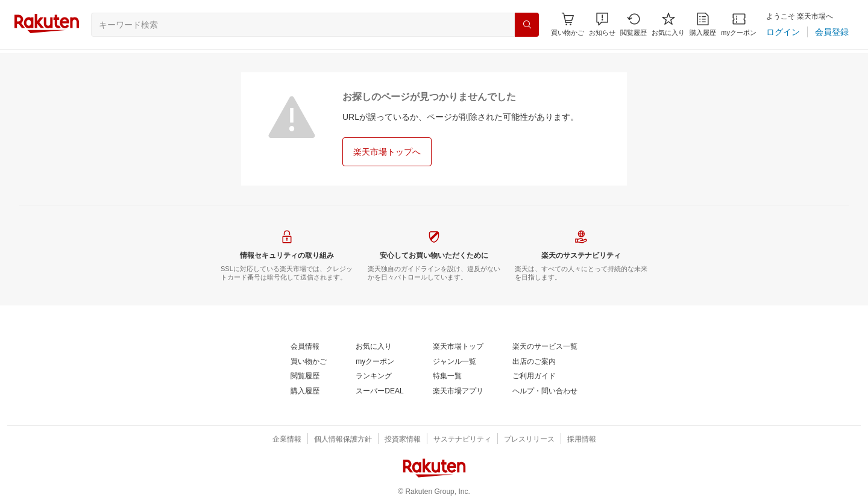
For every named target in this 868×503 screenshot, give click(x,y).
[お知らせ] (602, 24)
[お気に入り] (668, 24)
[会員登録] (832, 32)
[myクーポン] (739, 24)
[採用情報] (582, 440)
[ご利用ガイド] (534, 376)
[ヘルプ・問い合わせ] (545, 392)
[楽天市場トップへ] (387, 152)
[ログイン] (783, 32)
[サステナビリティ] (462, 440)
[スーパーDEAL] (379, 392)
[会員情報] (305, 347)
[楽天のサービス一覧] (545, 347)
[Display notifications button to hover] (568, 24)
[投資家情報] (403, 440)
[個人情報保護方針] (343, 440)
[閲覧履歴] (634, 24)
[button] (602, 24)
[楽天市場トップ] (458, 347)
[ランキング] (374, 376)
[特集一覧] (447, 376)
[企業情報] (287, 440)
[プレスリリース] (529, 440)
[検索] (527, 25)
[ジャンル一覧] (454, 362)
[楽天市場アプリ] (458, 392)
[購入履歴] (703, 24)
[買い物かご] (309, 362)
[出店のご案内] (534, 362)
